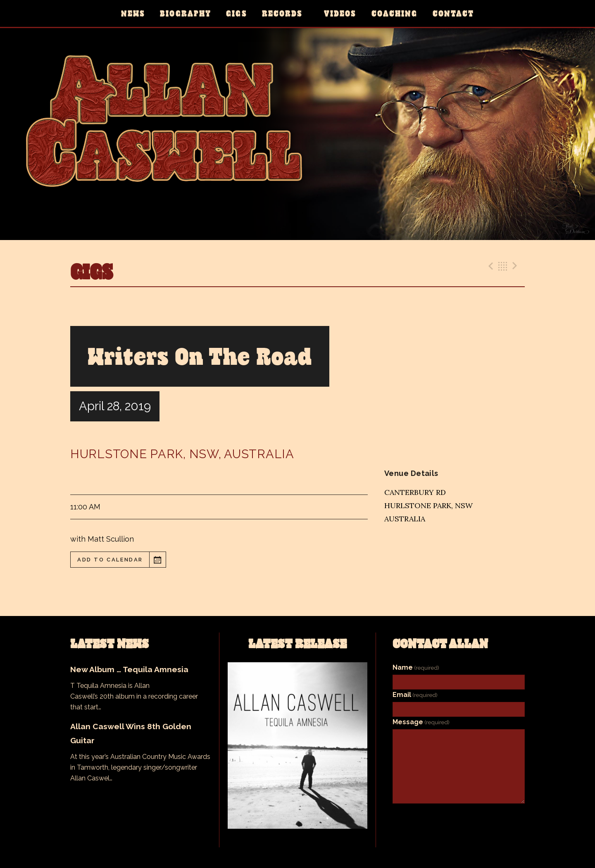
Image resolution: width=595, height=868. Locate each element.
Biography (186, 13)
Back (503, 266)
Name (416, 667)
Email (415, 695)
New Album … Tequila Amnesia (129, 669)
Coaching (395, 13)
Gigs (236, 13)
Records (282, 13)
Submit (459, 817)
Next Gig (516, 266)
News (133, 13)
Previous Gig (490, 266)
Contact (453, 13)
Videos (340, 13)
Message (421, 722)
